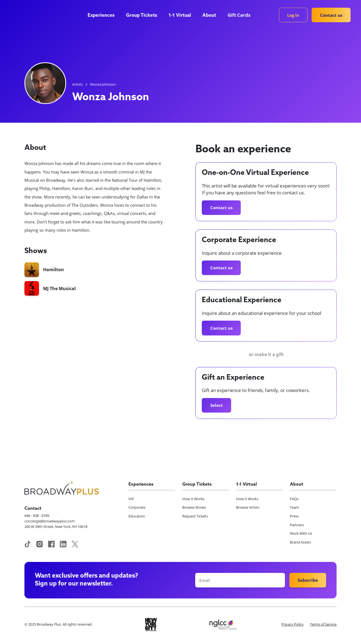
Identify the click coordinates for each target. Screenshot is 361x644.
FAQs (294, 499)
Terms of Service (323, 624)
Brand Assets (300, 542)
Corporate (137, 507)
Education (137, 516)
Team (294, 507)
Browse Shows (194, 507)
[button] (104, 16)
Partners (297, 525)
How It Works (193, 499)
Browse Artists (248, 507)
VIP (131, 499)
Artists (77, 84)
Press (294, 516)
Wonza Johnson (103, 84)
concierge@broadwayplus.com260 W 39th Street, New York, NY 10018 (56, 524)
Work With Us (301, 533)
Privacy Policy (293, 624)
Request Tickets (195, 516)
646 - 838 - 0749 (37, 516)
